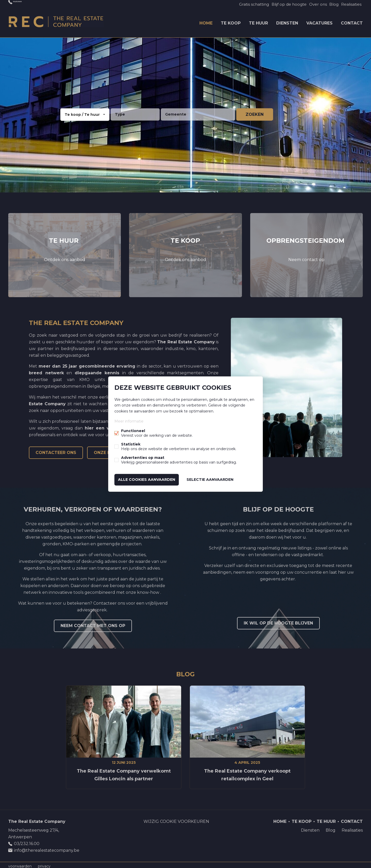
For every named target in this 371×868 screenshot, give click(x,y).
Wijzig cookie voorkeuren (176, 819)
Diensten (287, 22)
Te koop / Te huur (82, 112)
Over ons (312, 4)
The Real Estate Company (37, 819)
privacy (44, 864)
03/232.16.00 (26, 4)
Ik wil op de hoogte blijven (278, 621)
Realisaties (350, 4)
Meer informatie (129, 422)
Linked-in (348, 840)
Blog (330, 4)
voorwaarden (20, 864)
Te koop (231, 22)
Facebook (338, 840)
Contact (352, 22)
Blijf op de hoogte (281, 4)
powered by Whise (179, 863)
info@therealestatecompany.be (47, 848)
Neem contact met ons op (93, 623)
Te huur (258, 22)
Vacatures (319, 22)
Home (206, 22)
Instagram (359, 840)
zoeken (255, 112)
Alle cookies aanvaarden (147, 479)
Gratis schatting (245, 4)
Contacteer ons (56, 450)
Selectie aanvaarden (210, 479)
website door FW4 (210, 864)
